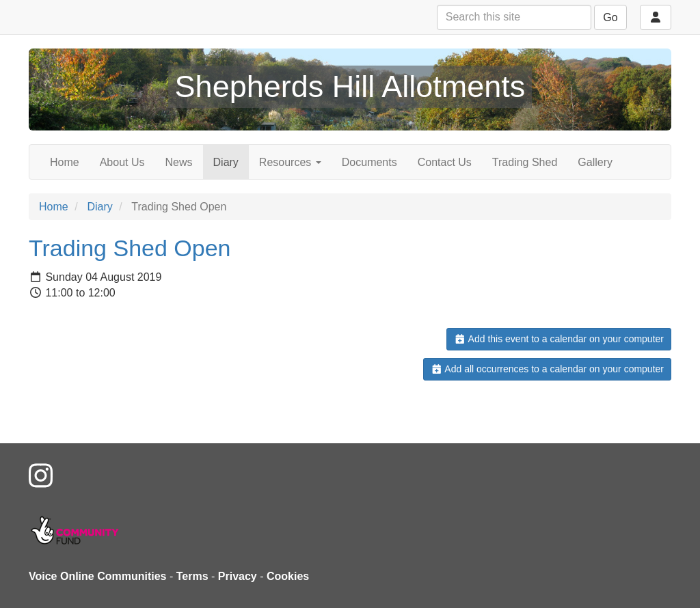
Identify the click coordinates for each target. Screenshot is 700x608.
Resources (290, 162)
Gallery (595, 162)
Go (610, 17)
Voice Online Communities (98, 576)
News (179, 162)
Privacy (238, 576)
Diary (226, 162)
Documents (369, 162)
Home (65, 162)
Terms (192, 576)
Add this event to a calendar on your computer (559, 339)
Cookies (288, 576)
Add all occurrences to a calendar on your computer (547, 369)
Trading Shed (525, 162)
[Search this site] (514, 17)
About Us (122, 162)
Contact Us (445, 162)
